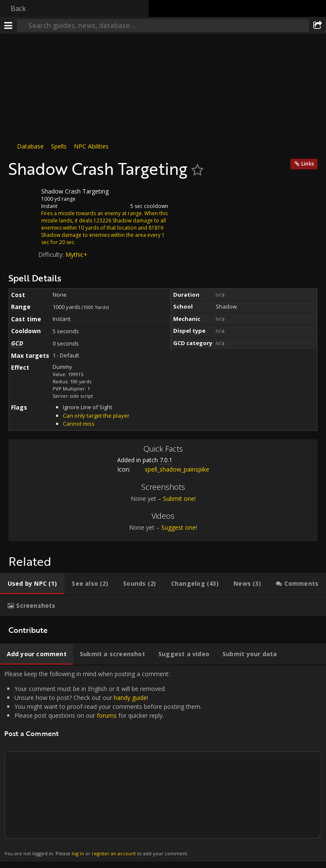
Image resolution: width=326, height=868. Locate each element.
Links (308, 164)
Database (30, 146)
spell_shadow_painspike (171, 469)
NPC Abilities (91, 146)
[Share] (318, 25)
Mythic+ (76, 254)
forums (107, 715)
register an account (114, 853)
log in (78, 853)
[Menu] (8, 25)
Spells (59, 146)
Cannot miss (79, 424)
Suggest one (178, 527)
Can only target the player (96, 416)
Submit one (179, 499)
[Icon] (23, 198)
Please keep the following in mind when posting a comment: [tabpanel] (163, 764)
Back (18, 8)
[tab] (32, 584)
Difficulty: (52, 254)
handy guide (130, 698)
